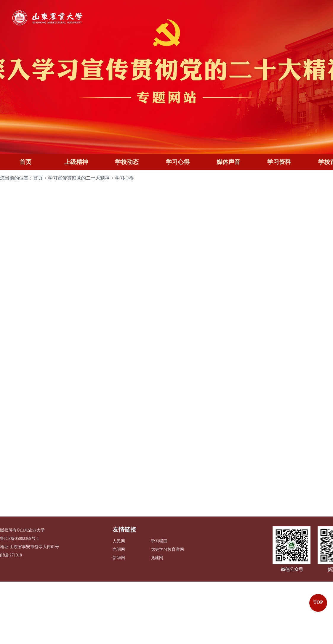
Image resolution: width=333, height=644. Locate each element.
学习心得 (124, 176)
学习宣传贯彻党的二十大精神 (79, 176)
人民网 (119, 541)
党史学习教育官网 (167, 550)
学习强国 (159, 541)
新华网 (119, 558)
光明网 (119, 550)
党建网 (157, 558)
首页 (38, 176)
